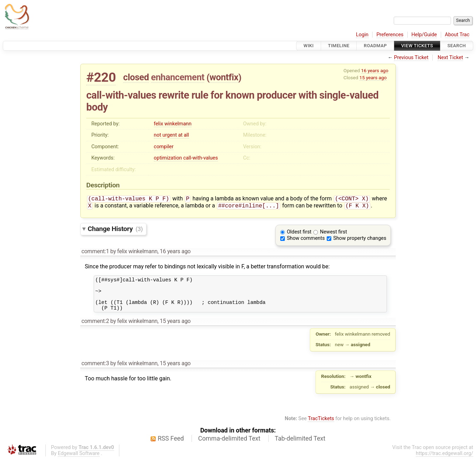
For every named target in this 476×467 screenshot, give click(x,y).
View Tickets (417, 46)
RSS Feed (171, 446)
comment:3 (95, 371)
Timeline (339, 46)
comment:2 (95, 329)
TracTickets (321, 426)
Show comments (306, 240)
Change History (115, 230)
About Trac (457, 35)
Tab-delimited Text (300, 446)
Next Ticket (450, 58)
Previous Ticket (411, 58)
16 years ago (375, 70)
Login (362, 35)
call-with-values (200, 158)
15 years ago (373, 77)
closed (136, 77)
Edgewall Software (79, 461)
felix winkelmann (173, 124)
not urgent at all (171, 135)
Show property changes (360, 240)
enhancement (178, 77)
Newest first (334, 233)
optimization (168, 158)
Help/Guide (424, 35)
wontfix (224, 77)
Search (457, 46)
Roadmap (375, 46)
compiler (164, 147)
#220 (101, 77)
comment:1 (95, 253)
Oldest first (299, 233)
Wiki (309, 46)
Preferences (390, 35)
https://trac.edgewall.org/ (444, 461)
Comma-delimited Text (229, 446)
